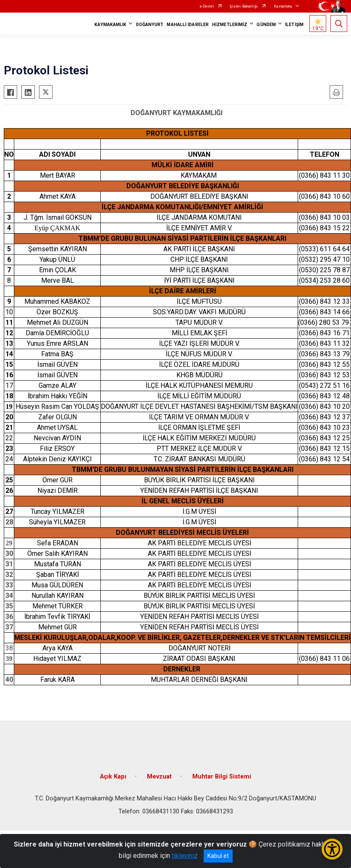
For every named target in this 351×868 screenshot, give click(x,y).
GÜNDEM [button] (266, 25)
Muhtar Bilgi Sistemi (222, 777)
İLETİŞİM (294, 25)
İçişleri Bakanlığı (244, 6)
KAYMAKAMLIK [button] (110, 25)
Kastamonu (283, 6)
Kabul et (218, 856)
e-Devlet (207, 6)
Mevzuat (159, 777)
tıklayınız (185, 856)
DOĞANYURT (150, 25)
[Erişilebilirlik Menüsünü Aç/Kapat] (332, 849)
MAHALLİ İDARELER (188, 25)
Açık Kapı (113, 777)
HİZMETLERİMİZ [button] (230, 25)
